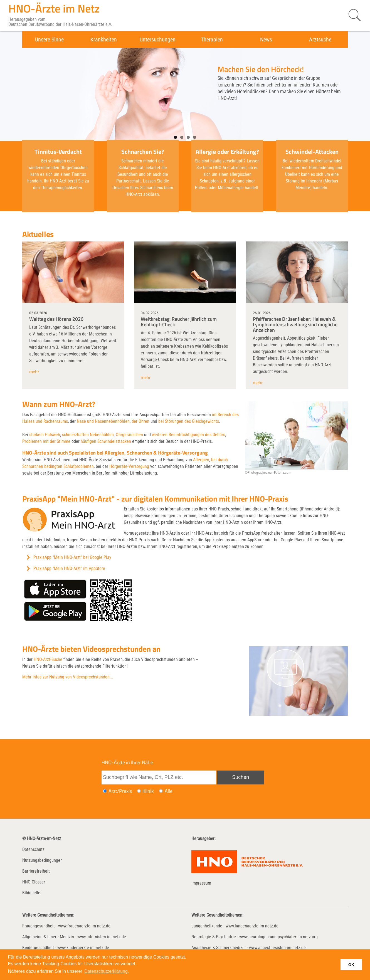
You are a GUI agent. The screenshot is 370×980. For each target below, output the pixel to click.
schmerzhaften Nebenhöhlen (88, 435)
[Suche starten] (352, 15)
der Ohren (140, 421)
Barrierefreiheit (36, 871)
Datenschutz (33, 849)
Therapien (212, 40)
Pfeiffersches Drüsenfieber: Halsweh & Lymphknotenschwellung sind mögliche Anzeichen (295, 324)
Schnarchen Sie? (143, 152)
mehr (34, 372)
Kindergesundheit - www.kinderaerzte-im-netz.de (66, 948)
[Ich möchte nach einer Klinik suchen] (139, 791)
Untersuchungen (158, 40)
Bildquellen (32, 893)
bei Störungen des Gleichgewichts (189, 421)
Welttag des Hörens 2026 (56, 319)
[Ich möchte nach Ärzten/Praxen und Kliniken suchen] (161, 791)
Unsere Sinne (49, 40)
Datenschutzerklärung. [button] (107, 971)
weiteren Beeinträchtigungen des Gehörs (188, 435)
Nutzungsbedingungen (42, 860)
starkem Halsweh (45, 435)
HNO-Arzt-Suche (48, 659)
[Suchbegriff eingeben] (159, 777)
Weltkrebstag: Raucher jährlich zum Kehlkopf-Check (179, 322)
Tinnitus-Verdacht (58, 152)
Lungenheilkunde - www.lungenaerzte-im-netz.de (235, 926)
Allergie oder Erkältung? (227, 152)
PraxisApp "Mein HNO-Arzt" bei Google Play (72, 557)
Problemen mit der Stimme (46, 441)
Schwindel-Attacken (312, 152)
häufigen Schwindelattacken (106, 441)
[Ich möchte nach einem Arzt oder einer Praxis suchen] (105, 791)
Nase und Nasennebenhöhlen (103, 421)
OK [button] (351, 965)
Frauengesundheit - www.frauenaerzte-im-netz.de (66, 926)
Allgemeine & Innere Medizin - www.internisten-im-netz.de (74, 937)
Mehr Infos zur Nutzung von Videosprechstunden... (68, 677)
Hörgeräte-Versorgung (129, 466)
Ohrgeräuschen (129, 435)
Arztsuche (320, 40)
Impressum (201, 883)
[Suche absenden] (241, 777)
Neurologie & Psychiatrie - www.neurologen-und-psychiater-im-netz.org (255, 937)
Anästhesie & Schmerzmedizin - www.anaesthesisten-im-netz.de (249, 948)
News (266, 40)
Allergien (201, 460)
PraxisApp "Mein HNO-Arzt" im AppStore (69, 568)
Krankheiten (104, 40)
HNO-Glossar (34, 882)
